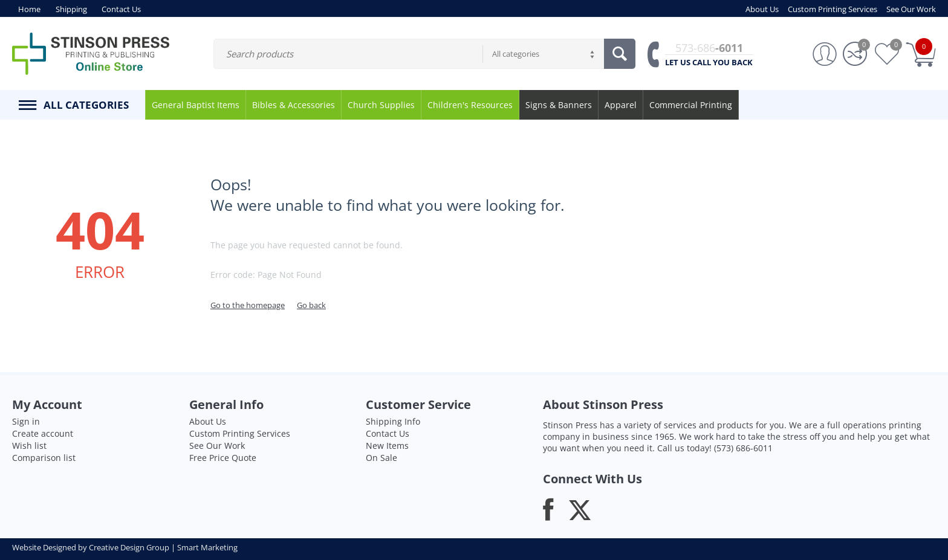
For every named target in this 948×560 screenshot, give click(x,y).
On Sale (381, 458)
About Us (208, 421)
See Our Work (217, 446)
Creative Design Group (129, 547)
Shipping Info (393, 421)
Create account (43, 433)
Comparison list (44, 458)
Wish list (29, 446)
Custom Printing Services (240, 433)
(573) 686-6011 (743, 448)
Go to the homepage (248, 305)
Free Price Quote (223, 458)
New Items (387, 446)
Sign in (26, 421)
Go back (311, 305)
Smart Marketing (207, 547)
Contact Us (388, 433)
